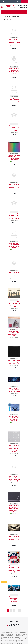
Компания (14, 620)
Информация (14, 622)
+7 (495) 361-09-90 (22, 8)
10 (19, 610)
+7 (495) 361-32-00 (22, 6)
